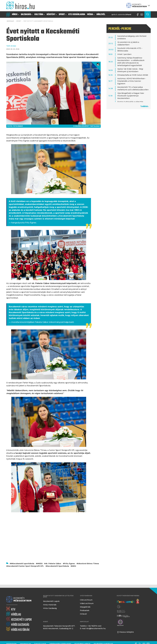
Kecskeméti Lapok (51, 601)
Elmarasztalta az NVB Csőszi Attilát (133, 75)
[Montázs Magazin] (123, 616)
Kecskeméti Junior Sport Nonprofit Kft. (26, 566)
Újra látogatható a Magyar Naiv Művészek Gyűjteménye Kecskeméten (131, 96)
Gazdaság (27, 14)
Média (91, 14)
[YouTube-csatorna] (142, 15)
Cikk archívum (86, 600)
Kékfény (52, 14)
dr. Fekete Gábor (53, 564)
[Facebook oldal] (138, 15)
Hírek (15, 14)
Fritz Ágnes (70, 564)
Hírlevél (101, 14)
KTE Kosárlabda (77, 14)
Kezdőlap (10, 21)
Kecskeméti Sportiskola (58, 566)
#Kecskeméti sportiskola (23, 564)
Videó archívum (87, 603)
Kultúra (40, 14)
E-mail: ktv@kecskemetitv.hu (93, 628)
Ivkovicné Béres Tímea (88, 564)
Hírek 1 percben (124, 54)
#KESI (40, 564)
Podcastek (85, 610)
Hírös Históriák (50, 605)
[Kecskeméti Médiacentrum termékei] (138, 6)
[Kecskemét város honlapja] (128, 601)
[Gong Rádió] (120, 607)
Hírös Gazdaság (50, 608)
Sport (63, 14)
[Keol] (121, 611)
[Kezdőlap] (21, 6)
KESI (74, 566)
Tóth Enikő (11, 46)
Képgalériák (85, 607)
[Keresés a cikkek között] (148, 15)
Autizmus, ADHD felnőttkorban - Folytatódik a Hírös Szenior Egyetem (132, 81)
